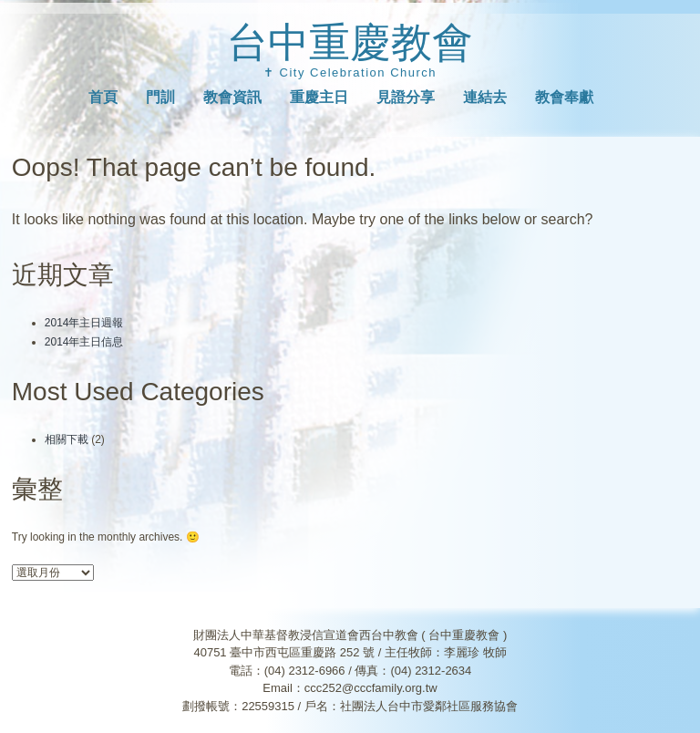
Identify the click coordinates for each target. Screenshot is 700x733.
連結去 (485, 97)
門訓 (160, 97)
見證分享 (406, 97)
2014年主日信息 (84, 342)
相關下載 (67, 439)
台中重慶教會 (350, 42)
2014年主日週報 (84, 323)
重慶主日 (319, 97)
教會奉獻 (564, 97)
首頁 (103, 97)
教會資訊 (232, 97)
